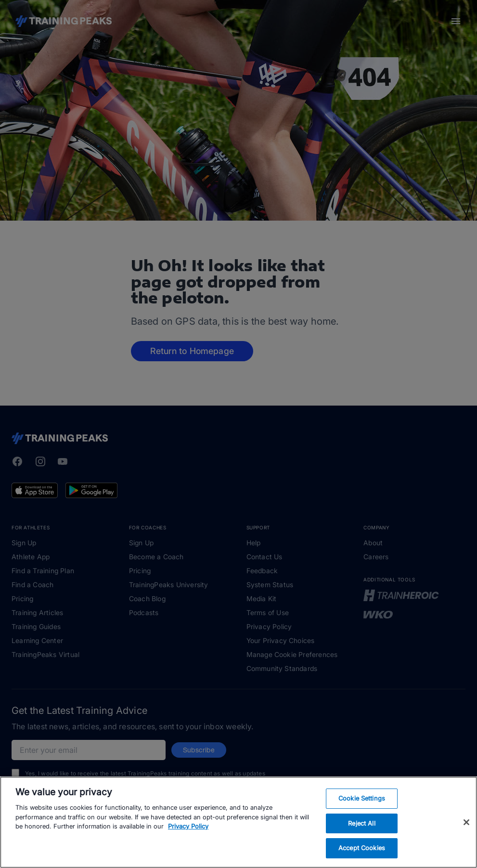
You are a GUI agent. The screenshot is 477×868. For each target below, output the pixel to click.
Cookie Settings (362, 798)
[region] (238, 822)
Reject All (361, 823)
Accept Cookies (362, 848)
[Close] (466, 822)
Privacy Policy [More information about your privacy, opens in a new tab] (188, 826)
